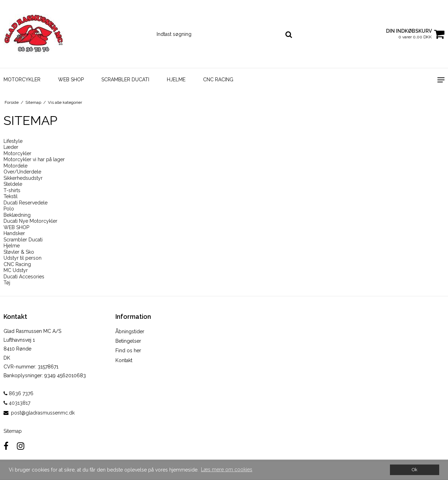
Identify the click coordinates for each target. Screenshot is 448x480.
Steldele (13, 184)
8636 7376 (18, 393)
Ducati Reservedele (26, 203)
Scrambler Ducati (125, 80)
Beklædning (17, 215)
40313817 (17, 403)
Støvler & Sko (19, 252)
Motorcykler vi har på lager (34, 159)
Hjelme (176, 80)
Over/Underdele (22, 172)
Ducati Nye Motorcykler (30, 221)
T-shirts (12, 190)
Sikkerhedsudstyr (23, 178)
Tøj (7, 283)
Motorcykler (22, 80)
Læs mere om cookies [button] (227, 469)
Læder (11, 147)
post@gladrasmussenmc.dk (43, 413)
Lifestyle (13, 141)
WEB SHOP (71, 80)
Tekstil (11, 196)
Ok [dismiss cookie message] (415, 470)
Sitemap (13, 431)
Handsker (14, 233)
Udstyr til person (23, 258)
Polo (9, 209)
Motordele (15, 166)
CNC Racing (218, 80)
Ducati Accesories (24, 277)
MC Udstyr (16, 270)
